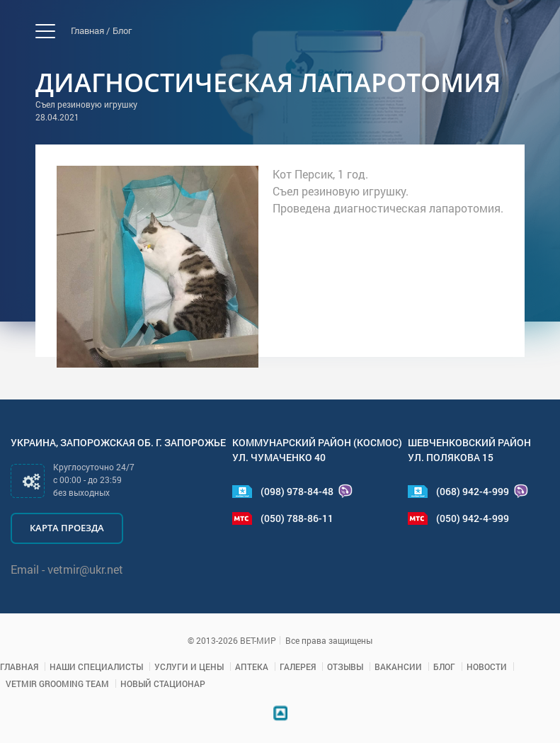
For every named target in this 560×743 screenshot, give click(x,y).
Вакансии (398, 667)
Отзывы (345, 667)
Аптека (252, 667)
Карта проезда (67, 528)
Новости (487, 667)
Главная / (90, 30)
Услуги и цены (189, 667)
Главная (19, 667)
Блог (122, 30)
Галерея (298, 667)
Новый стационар (163, 684)
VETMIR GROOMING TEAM (57, 684)
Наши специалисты (96, 667)
